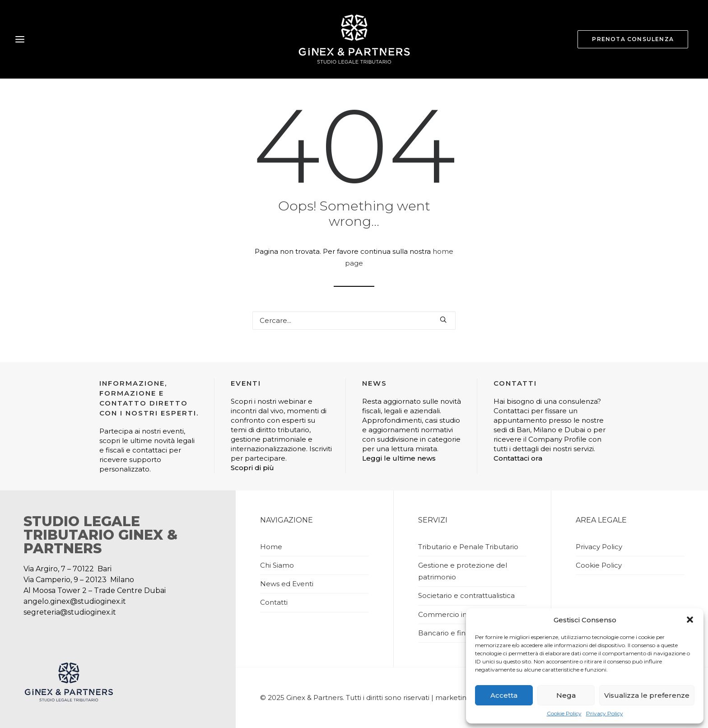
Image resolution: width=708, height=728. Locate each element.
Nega (566, 695)
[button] (690, 620)
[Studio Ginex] (354, 39)
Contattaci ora (518, 458)
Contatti (274, 602)
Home (271, 547)
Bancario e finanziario (455, 633)
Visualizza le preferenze (647, 695)
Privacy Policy (605, 713)
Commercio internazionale (464, 614)
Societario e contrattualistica (466, 595)
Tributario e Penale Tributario (468, 547)
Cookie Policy (564, 713)
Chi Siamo (277, 565)
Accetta (504, 695)
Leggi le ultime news (399, 458)
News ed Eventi (287, 584)
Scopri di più (252, 468)
